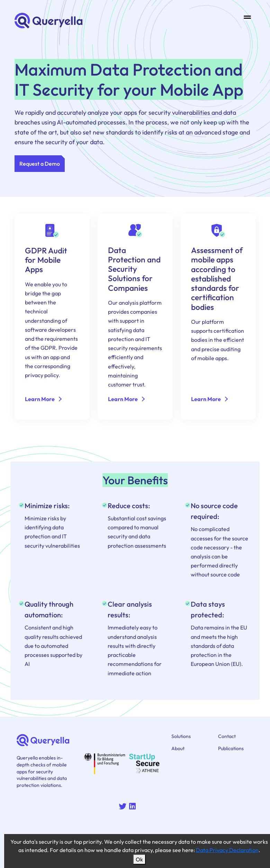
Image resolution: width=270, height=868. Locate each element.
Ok (139, 859)
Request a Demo (40, 164)
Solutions (181, 736)
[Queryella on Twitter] (124, 807)
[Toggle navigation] (247, 17)
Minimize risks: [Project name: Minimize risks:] (47, 506)
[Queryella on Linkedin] (134, 807)
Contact (227, 736)
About (178, 748)
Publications (231, 748)
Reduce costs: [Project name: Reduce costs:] (129, 506)
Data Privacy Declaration (227, 850)
